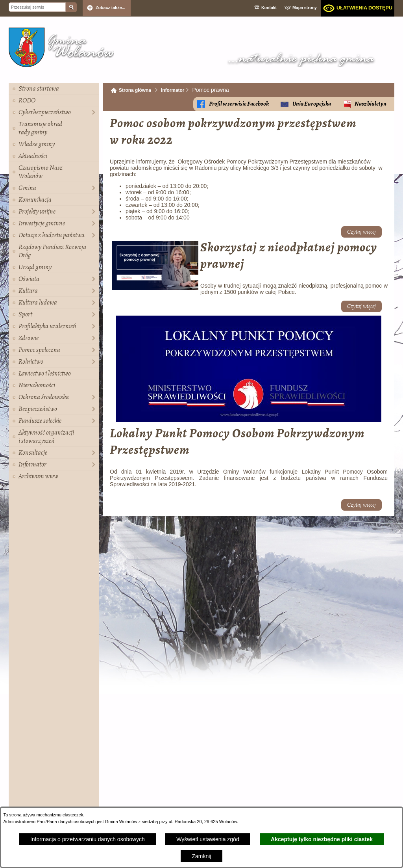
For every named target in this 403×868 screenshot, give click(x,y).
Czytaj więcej (361, 232)
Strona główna (135, 90)
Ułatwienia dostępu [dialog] (364, 8)
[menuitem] (54, 89)
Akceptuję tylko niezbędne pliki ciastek (322, 839)
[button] (155, 288)
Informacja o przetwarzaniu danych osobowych (88, 839)
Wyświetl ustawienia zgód (208, 839)
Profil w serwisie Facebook (239, 104)
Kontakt (269, 7)
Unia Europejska (312, 104)
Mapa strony (305, 7)
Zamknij (201, 856)
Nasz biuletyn (371, 104)
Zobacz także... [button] (111, 7)
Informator (173, 90)
